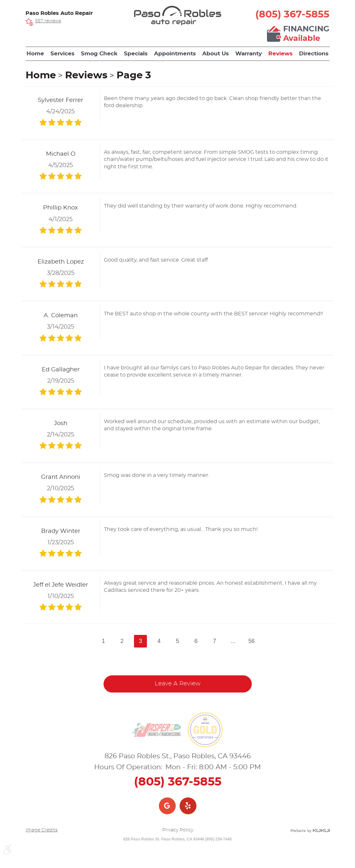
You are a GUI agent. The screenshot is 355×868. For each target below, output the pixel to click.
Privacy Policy (178, 830)
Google (167, 806)
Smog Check (99, 54)
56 (251, 641)
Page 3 (134, 75)
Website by (310, 831)
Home (35, 54)
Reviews (280, 54)
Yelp (188, 806)
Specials (136, 54)
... (233, 641)
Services (62, 54)
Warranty (249, 54)
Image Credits (42, 830)
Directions (314, 54)
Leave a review (178, 684)
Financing (306, 34)
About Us (216, 54)
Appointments (175, 54)
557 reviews (48, 21)
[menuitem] (35, 54)
